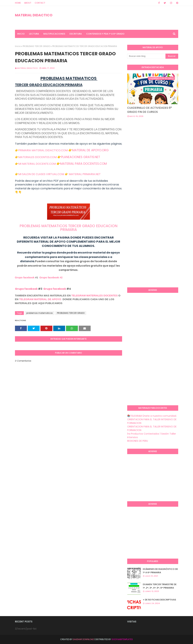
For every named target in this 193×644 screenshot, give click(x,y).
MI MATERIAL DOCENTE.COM (37, 164)
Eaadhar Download (83, 639)
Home (18, 3)
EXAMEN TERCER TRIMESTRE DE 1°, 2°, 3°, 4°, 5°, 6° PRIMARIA (160, 586)
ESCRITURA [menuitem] (76, 34)
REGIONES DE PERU (138, 441)
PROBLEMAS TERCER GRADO (36, 46)
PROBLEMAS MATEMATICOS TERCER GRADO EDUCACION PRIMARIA (69, 228)
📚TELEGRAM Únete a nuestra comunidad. (152, 416)
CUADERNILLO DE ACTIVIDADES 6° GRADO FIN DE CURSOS (149, 110)
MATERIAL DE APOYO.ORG (90, 150)
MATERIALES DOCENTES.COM (37, 157)
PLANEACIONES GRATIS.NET (81, 157)
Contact (40, 3)
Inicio (18, 46)
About (28, 3)
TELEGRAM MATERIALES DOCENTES (95, 295)
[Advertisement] (160, 148)
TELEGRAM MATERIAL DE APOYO (40, 299)
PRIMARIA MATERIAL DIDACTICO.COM (43, 150)
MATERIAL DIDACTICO (34, 15)
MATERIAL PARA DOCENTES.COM (83, 164)
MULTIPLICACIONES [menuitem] (54, 34)
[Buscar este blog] (146, 56)
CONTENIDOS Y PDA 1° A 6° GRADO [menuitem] (105, 34)
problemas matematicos (40, 313)
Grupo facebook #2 (51, 277)
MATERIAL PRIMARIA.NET (85, 174)
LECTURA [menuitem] (34, 34)
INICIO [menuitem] (21, 34)
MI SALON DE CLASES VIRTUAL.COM (41, 174)
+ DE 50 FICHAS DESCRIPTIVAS (159, 600)
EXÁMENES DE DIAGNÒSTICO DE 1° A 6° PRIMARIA (160, 571)
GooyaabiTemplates (122, 639)
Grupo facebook (25, 277)
